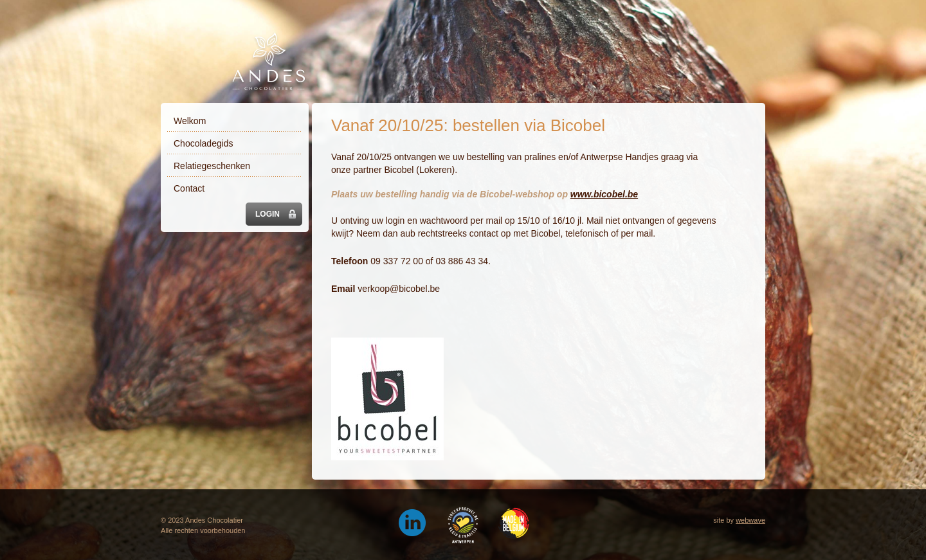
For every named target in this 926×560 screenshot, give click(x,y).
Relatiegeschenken (212, 166)
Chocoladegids (204, 143)
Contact (189, 188)
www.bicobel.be (604, 194)
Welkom (190, 121)
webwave (750, 520)
